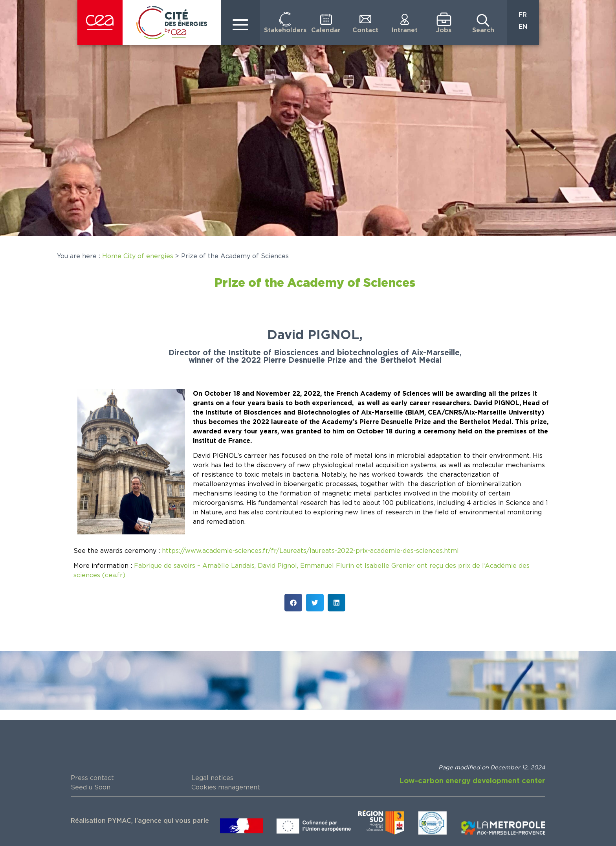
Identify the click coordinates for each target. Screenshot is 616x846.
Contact (365, 30)
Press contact (92, 778)
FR (523, 15)
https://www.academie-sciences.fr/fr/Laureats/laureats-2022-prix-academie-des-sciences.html (310, 551)
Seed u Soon (91, 787)
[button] (293, 603)
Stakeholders (285, 30)
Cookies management (226, 787)
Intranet (405, 30)
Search (483, 30)
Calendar (326, 30)
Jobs (444, 30)
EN (523, 27)
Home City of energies (138, 256)
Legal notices (212, 778)
